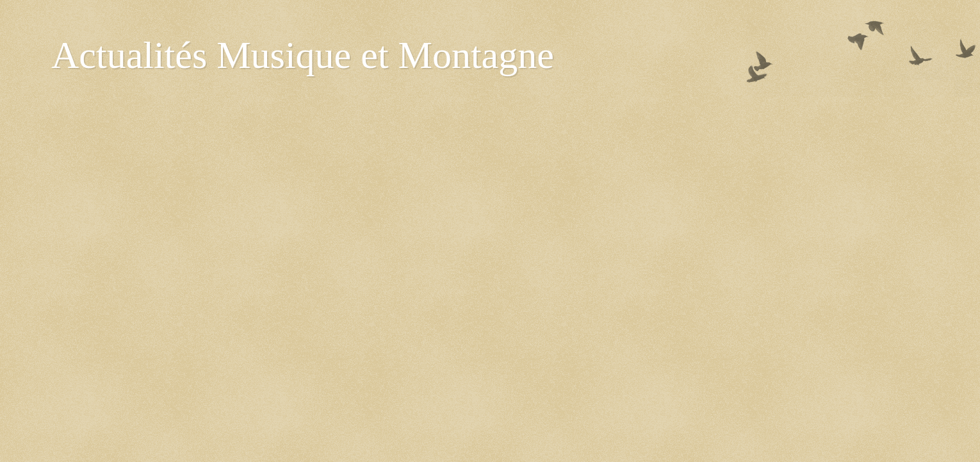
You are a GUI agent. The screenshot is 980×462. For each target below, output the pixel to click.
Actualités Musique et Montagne (303, 55)
